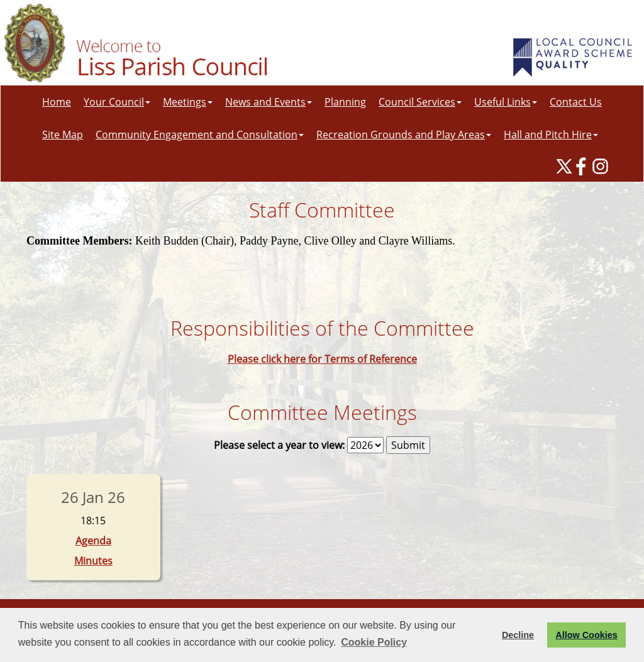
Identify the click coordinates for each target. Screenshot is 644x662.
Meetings (188, 102)
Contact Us (576, 102)
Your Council (117, 102)
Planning (345, 102)
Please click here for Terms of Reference (322, 359)
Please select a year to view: (279, 445)
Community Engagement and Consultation (200, 135)
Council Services (420, 102)
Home (57, 102)
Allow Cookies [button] (586, 635)
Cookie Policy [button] (374, 642)
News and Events (269, 102)
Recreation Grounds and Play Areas (404, 135)
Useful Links (506, 102)
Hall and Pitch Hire (551, 135)
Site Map (63, 135)
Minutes (93, 561)
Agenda (93, 541)
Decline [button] (518, 635)
